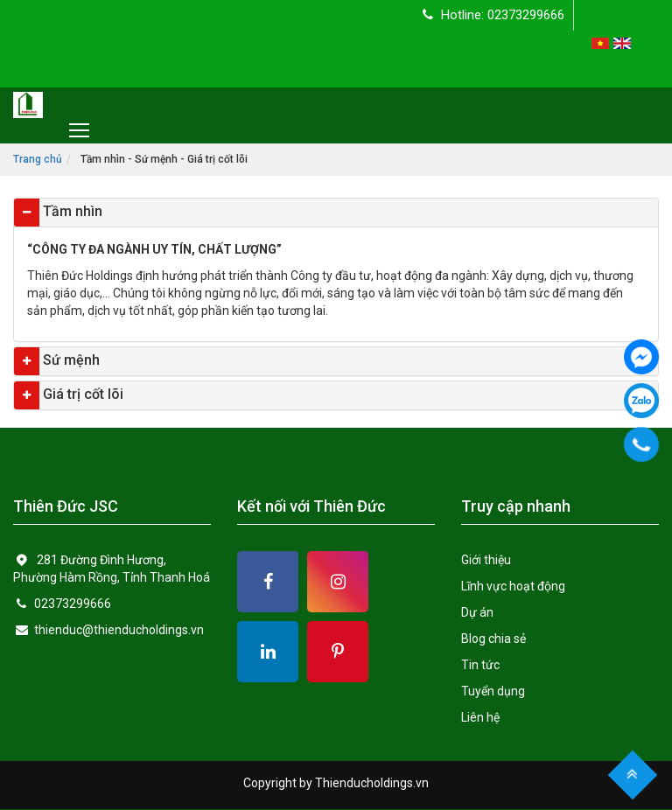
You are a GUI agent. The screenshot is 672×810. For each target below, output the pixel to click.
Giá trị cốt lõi (81, 394)
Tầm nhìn (71, 211)
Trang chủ (38, 159)
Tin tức (480, 665)
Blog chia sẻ (493, 639)
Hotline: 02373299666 (493, 15)
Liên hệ (480, 717)
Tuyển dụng (493, 691)
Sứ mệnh (70, 360)
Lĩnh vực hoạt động (513, 586)
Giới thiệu (486, 560)
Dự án (477, 612)
